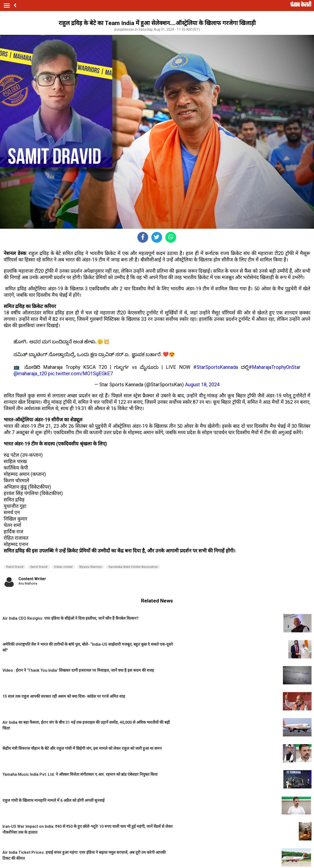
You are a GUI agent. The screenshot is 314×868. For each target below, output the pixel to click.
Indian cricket (63, 567)
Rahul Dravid (15, 567)
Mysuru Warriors (91, 567)
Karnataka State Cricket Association (133, 567)
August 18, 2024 (202, 385)
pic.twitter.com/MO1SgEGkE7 (80, 374)
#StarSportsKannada (216, 367)
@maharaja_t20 (30, 374)
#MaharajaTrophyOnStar (275, 367)
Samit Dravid (39, 567)
